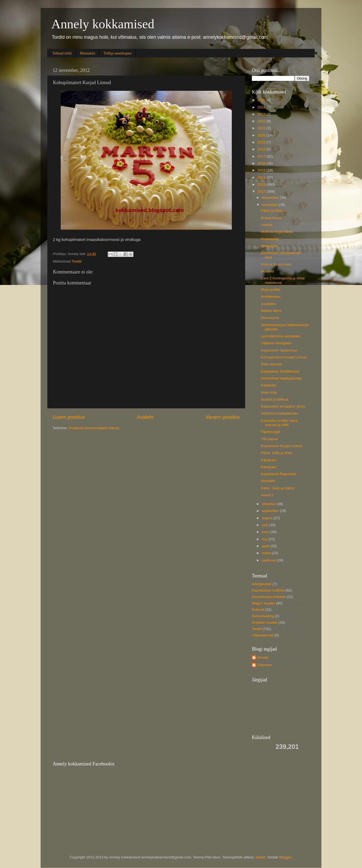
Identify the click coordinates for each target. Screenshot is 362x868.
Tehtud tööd (62, 53)
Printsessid (270, 239)
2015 (262, 170)
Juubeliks (268, 304)
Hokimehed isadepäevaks (282, 378)
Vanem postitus (223, 417)
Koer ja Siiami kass (276, 264)
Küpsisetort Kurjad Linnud (282, 446)
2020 (262, 135)
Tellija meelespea (117, 53)
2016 (262, 163)
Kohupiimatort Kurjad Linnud (284, 357)
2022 (262, 121)
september (271, 511)
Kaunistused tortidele (269, 597)
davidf (260, 857)
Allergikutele (262, 584)
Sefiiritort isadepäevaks (280, 413)
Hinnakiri (88, 53)
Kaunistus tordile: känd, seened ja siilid (280, 423)
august (268, 518)
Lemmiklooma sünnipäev (281, 336)
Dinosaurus (270, 318)
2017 (262, 156)
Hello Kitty (269, 392)
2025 (262, 100)
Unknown (265, 665)
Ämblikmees (271, 297)
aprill (266, 546)
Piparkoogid (270, 432)
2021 (262, 128)
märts (267, 553)
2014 (262, 177)
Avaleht (145, 417)
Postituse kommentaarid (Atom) (94, 428)
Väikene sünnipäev (276, 343)
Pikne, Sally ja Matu (277, 453)
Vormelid (268, 481)
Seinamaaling (263, 616)
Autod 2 (267, 495)
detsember (271, 198)
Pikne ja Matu (272, 211)
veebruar (269, 560)
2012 (262, 191)
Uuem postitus (69, 417)
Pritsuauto (269, 246)
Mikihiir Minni (271, 311)
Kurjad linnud (271, 218)
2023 (262, 114)
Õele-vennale (272, 364)
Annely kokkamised (103, 24)
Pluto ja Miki (271, 290)
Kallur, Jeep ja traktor (278, 488)
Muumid (267, 271)
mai (265, 539)
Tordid (77, 261)
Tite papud (269, 439)
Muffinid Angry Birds (277, 232)
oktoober (269, 504)
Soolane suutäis (265, 622)
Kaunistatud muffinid (268, 590)
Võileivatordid (263, 635)
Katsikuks (269, 385)
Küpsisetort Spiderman (279, 350)
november (270, 205)
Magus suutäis (263, 603)
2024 (262, 107)
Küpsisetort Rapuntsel (279, 474)
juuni (266, 532)
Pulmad (258, 610)
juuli (265, 525)
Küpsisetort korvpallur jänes (283, 406)
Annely (263, 657)
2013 (262, 184)
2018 (262, 149)
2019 (262, 142)
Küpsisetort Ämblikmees (280, 371)
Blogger (285, 857)
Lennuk (267, 225)
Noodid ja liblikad (275, 399)
